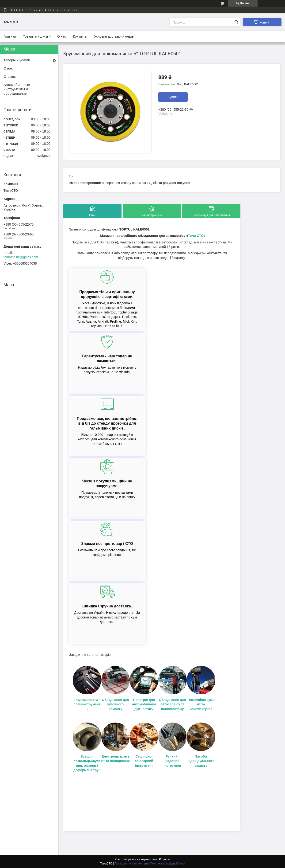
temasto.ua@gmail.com (21, 257)
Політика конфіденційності (168, 864)
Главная (10, 36)
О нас (62, 36)
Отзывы (10, 76)
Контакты (80, 36)
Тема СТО (196, 236)
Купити (173, 97)
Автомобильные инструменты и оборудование (17, 89)
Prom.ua (164, 859)
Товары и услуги (35, 36)
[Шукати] (236, 22)
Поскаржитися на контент (131, 864)
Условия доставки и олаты (114, 36)
